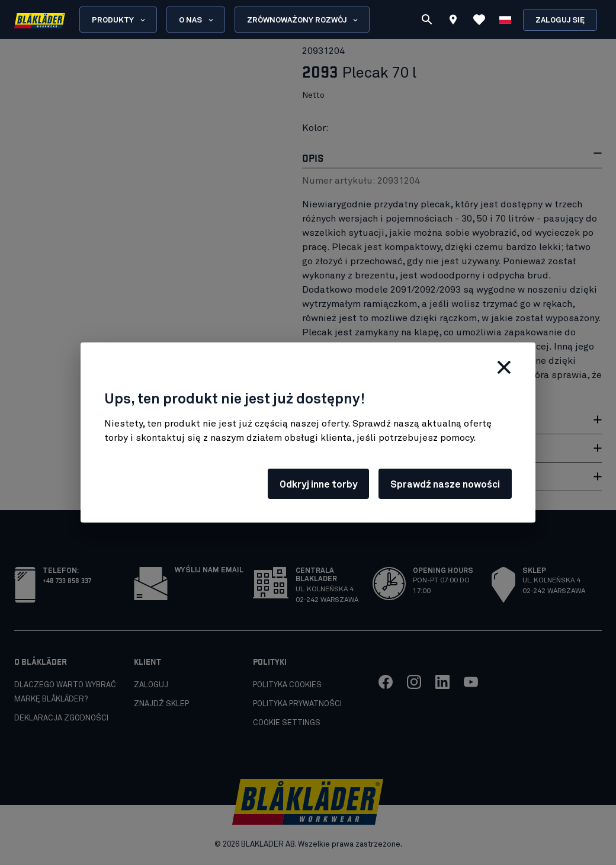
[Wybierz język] (505, 20)
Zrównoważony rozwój (303, 20)
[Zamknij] (504, 367)
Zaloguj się (560, 20)
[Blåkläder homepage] (40, 20)
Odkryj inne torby (318, 485)
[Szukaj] (427, 20)
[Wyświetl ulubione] (479, 20)
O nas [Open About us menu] (197, 20)
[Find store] (453, 21)
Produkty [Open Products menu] (119, 20)
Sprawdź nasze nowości (445, 485)
